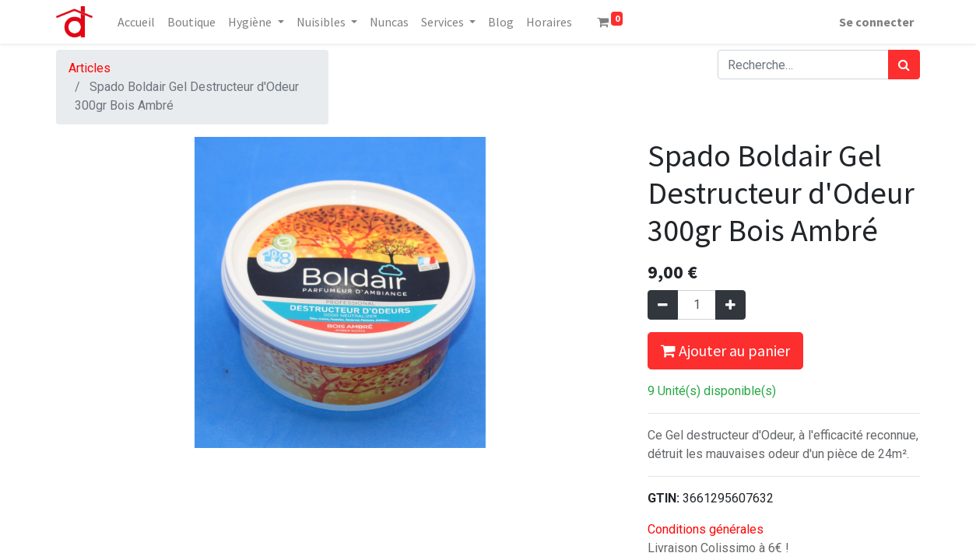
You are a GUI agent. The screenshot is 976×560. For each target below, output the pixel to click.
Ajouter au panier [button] (725, 350)
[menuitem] (136, 22)
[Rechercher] (904, 65)
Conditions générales (706, 529)
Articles (90, 68)
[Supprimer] (663, 305)
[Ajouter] (730, 305)
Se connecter (876, 22)
